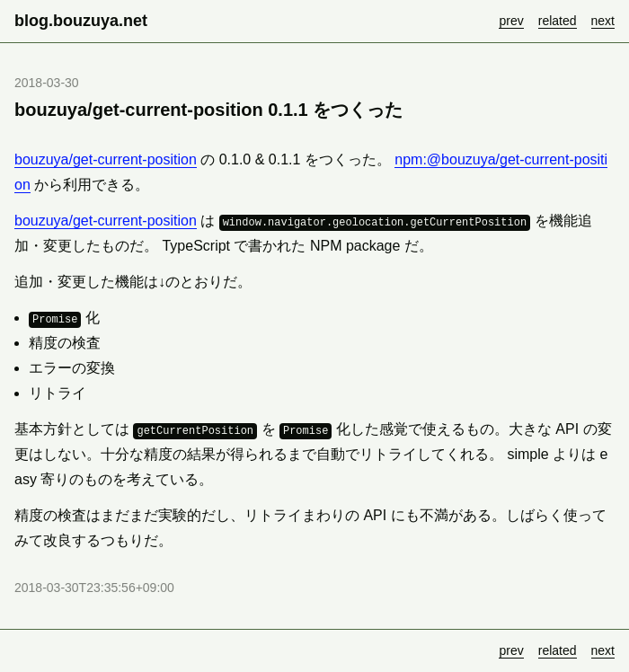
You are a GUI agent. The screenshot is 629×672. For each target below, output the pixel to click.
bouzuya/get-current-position (106, 159)
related (558, 21)
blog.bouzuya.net (81, 21)
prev (511, 21)
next (603, 21)
